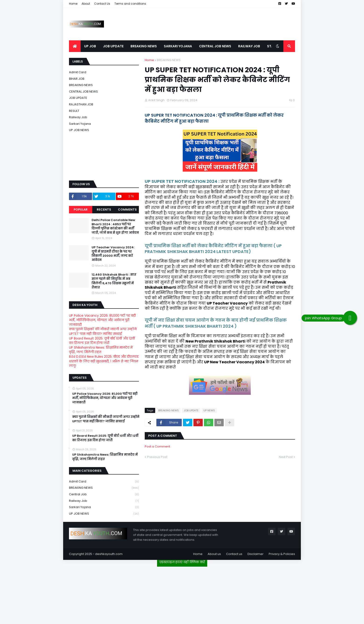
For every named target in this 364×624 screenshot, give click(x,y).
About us (214, 554)
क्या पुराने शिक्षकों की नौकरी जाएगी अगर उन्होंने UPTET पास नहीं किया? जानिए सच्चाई (103, 331)
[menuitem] (75, 46)
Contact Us (102, 4)
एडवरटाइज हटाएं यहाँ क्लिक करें (182, 562)
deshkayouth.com (109, 554)
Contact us (234, 554)
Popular (81, 210)
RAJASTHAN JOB (81, 104)
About (86, 4)
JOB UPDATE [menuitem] (113, 46)
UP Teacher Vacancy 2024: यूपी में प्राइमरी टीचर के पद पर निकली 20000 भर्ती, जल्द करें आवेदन (113, 254)
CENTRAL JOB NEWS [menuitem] (215, 46)
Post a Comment (157, 446)
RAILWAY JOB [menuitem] (249, 46)
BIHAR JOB (77, 79)
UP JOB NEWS (79, 130)
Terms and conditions (130, 4)
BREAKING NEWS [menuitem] (144, 46)
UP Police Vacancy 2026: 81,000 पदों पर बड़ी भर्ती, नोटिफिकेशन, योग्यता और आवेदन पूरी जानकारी (102, 320)
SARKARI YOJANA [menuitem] (178, 46)
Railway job (78, 117)
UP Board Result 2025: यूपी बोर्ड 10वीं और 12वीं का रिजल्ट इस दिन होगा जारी (102, 341)
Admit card (78, 72)
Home (73, 4)
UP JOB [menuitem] (90, 46)
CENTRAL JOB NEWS (83, 92)
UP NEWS (209, 410)
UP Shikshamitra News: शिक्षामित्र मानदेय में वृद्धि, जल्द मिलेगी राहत (101, 350)
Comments (127, 210)
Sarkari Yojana (80, 124)
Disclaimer (256, 554)
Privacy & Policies (282, 554)
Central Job (104, 494)
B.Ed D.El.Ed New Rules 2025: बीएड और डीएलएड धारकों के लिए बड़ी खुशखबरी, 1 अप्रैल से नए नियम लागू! (104, 361)
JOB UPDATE (191, 410)
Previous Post (157, 457)
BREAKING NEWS (169, 60)
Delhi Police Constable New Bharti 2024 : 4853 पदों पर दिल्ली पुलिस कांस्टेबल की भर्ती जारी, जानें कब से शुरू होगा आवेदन (115, 227)
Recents (104, 210)
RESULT (74, 111)
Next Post (286, 457)
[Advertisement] (182, 593)
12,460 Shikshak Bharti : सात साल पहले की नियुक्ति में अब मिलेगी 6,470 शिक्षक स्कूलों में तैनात (114, 281)
